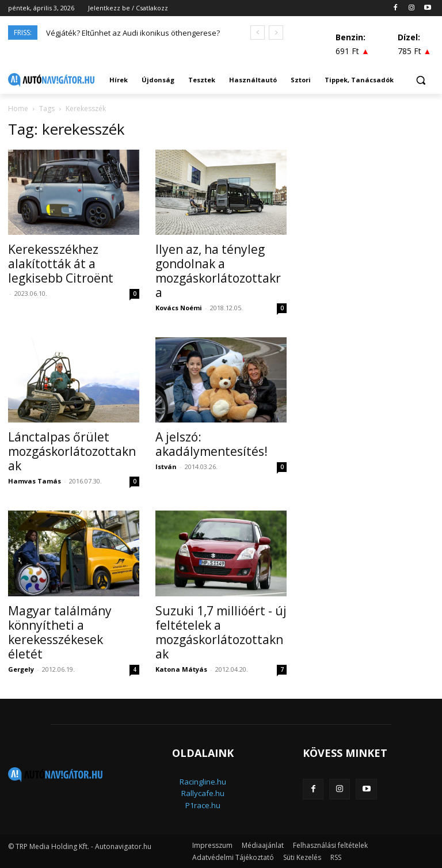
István (166, 467)
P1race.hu (203, 805)
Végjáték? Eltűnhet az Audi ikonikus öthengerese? (133, 33)
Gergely (21, 669)
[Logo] (51, 80)
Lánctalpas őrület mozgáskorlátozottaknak (72, 451)
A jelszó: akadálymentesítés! (212, 444)
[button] (420, 80)
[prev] (258, 33)
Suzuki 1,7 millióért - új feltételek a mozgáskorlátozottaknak (221, 632)
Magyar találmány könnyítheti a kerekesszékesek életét (60, 632)
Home (18, 108)
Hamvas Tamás (35, 481)
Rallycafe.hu (203, 793)
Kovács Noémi (179, 308)
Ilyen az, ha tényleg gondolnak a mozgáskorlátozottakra (218, 271)
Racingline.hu (203, 782)
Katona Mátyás (181, 669)
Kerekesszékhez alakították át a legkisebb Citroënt (61, 264)
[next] (276, 33)
